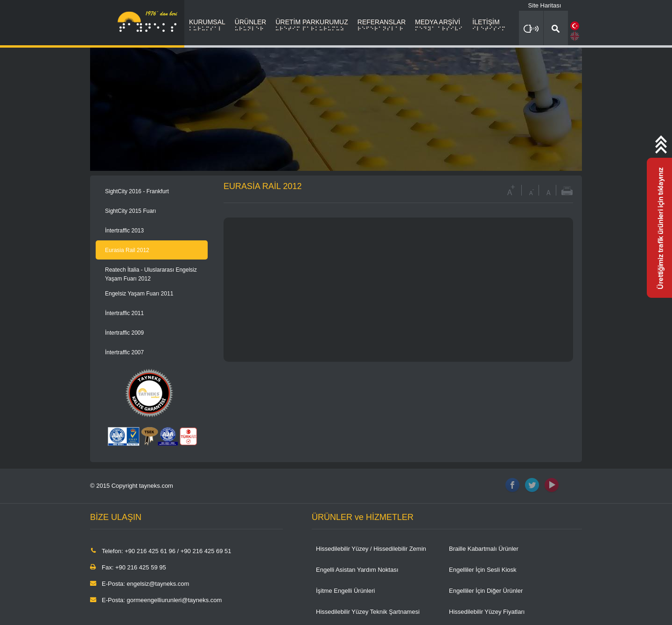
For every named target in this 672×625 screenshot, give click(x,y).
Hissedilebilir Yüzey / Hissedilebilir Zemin (371, 549)
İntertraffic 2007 (124, 352)
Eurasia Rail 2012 (127, 250)
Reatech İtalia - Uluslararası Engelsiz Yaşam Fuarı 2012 (151, 274)
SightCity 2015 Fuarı (130, 211)
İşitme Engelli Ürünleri (345, 591)
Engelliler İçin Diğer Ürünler (486, 591)
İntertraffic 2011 (124, 313)
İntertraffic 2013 (124, 231)
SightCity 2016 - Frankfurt (137, 191)
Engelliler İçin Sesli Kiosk (483, 570)
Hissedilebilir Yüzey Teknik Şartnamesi (368, 612)
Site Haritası (545, 5)
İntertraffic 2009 (124, 333)
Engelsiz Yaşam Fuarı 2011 (139, 294)
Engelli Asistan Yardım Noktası (357, 570)
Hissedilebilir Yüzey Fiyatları (487, 612)
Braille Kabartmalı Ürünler (484, 549)
